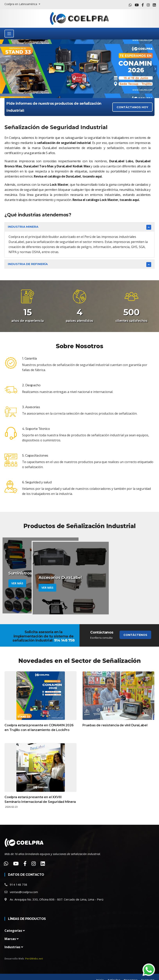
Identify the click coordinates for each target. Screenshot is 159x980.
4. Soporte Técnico (36, 429)
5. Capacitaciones (35, 456)
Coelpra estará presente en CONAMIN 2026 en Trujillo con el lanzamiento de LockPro (39, 728)
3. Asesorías (31, 407)
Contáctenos (135, 635)
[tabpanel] (79, 69)
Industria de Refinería (28, 264)
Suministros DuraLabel (31, 573)
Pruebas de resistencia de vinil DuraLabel (115, 725)
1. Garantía (29, 358)
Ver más (17, 583)
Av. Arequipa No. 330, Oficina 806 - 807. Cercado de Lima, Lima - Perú (57, 899)
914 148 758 (18, 884)
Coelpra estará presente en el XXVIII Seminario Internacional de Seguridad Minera (40, 799)
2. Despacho (31, 385)
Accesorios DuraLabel (108, 573)
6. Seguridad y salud (37, 482)
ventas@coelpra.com (24, 892)
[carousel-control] (4, 69)
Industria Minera (23, 227)
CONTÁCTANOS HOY (132, 107)
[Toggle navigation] (9, 34)
